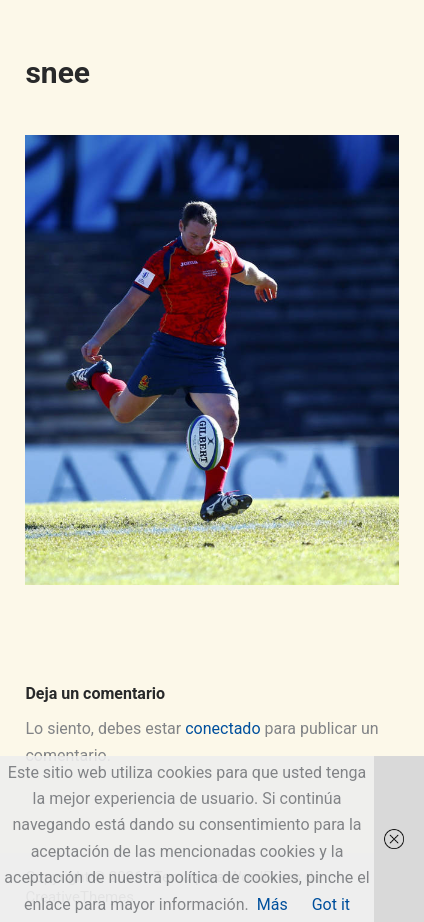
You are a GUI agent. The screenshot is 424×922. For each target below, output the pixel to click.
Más (272, 904)
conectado (222, 728)
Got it (331, 904)
